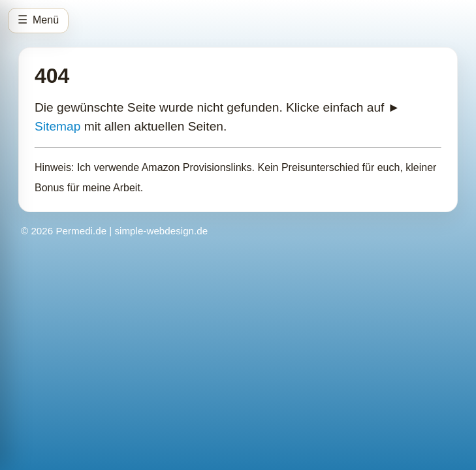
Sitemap (57, 126)
